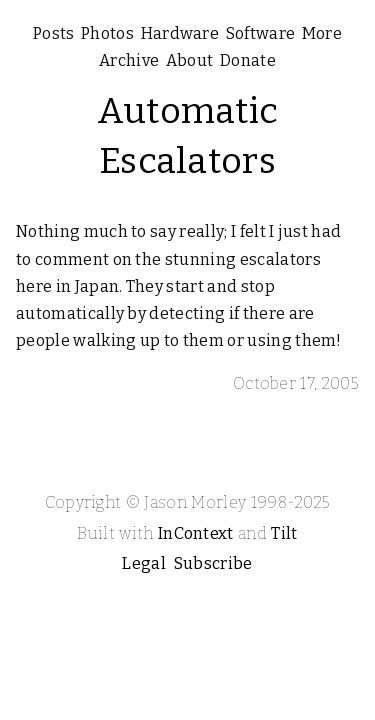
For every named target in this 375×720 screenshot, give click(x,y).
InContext (196, 533)
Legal (144, 563)
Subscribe (213, 563)
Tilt (284, 533)
